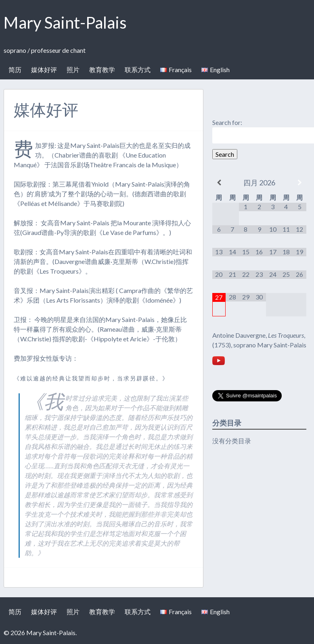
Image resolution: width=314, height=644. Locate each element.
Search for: (227, 122)
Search (225, 154)
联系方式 (138, 70)
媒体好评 (44, 70)
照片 (73, 70)
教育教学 (102, 70)
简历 (15, 70)
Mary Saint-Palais (65, 23)
